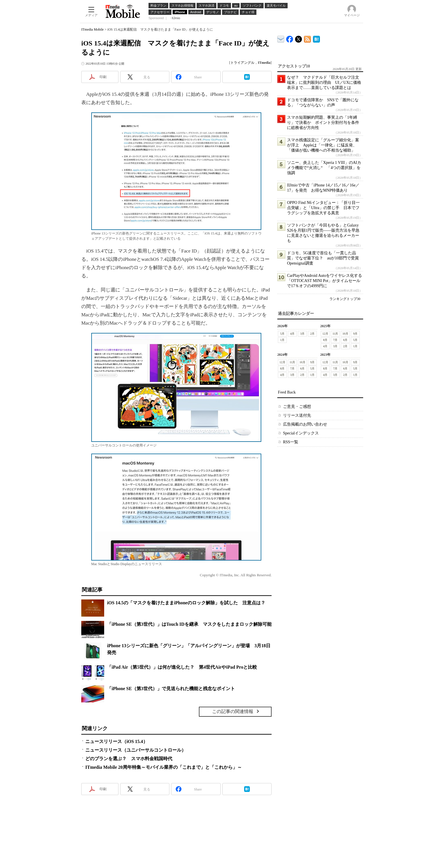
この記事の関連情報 (233, 711)
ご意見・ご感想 (297, 407)
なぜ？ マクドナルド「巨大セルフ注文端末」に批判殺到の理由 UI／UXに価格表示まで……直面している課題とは (324, 83)
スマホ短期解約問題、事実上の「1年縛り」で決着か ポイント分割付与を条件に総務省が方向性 (323, 123)
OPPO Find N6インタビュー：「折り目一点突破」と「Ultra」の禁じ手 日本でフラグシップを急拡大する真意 (323, 208)
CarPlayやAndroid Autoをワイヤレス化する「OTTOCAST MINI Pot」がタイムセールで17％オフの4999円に (325, 281)
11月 (335, 334)
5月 (282, 334)
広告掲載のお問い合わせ (305, 424)
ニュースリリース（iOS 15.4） (116, 741)
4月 (292, 334)
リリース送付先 (297, 415)
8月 (325, 340)
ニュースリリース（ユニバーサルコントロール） (136, 750)
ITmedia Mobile (92, 29)
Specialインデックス (301, 433)
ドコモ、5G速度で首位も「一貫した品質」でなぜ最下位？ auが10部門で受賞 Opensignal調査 (325, 258)
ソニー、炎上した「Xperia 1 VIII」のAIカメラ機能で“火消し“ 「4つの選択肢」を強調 (324, 168)
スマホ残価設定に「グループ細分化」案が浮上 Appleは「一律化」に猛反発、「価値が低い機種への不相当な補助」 (323, 145)
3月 (302, 334)
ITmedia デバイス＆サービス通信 (281, 38)
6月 (345, 340)
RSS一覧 (291, 442)
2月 (312, 334)
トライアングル (242, 63)
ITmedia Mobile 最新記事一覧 (307, 38)
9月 (355, 334)
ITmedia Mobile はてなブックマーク (316, 38)
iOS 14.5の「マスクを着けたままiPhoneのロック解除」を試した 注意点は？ (186, 603)
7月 (335, 340)
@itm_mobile (299, 38)
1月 (282, 340)
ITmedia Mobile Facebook (290, 38)
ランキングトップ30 (345, 299)
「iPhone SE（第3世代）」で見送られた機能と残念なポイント (171, 689)
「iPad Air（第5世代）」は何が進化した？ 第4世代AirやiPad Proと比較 (182, 667)
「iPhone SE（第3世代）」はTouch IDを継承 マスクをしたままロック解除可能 (189, 624)
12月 (325, 334)
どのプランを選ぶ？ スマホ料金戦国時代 (129, 759)
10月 (345, 334)
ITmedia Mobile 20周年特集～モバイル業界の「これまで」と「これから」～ (164, 767)
